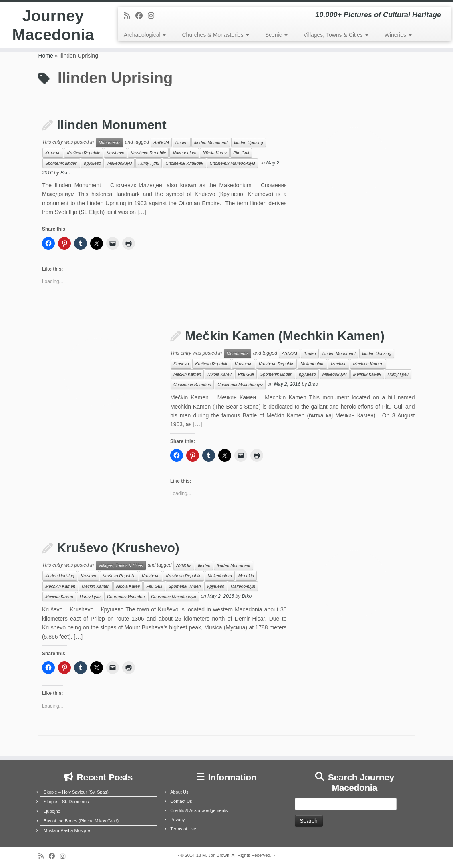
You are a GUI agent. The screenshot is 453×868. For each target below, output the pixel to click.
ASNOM (161, 142)
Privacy (177, 820)
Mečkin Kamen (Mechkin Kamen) (285, 336)
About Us (179, 792)
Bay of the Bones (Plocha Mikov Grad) (81, 821)
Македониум (120, 163)
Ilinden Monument (112, 125)
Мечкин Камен (367, 374)
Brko (65, 173)
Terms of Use (183, 829)
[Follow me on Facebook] (142, 16)
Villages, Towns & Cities (336, 35)
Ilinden (182, 142)
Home (46, 56)
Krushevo (115, 153)
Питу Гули (149, 163)
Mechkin (339, 364)
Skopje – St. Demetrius (66, 802)
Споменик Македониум (233, 163)
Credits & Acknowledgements (199, 810)
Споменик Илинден (184, 163)
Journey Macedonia (53, 26)
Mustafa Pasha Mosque (67, 830)
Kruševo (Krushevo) (118, 548)
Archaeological (145, 35)
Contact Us (181, 801)
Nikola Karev (215, 153)
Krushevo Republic (148, 153)
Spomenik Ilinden (61, 163)
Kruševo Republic (83, 153)
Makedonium (184, 153)
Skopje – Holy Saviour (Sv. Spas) (76, 792)
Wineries (398, 35)
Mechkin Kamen (368, 364)
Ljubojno (52, 811)
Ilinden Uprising (248, 142)
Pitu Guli (241, 153)
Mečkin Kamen (187, 374)
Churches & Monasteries (215, 35)
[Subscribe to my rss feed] (130, 16)
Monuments (110, 142)
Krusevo (53, 153)
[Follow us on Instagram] (154, 16)
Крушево (92, 163)
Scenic (276, 35)
